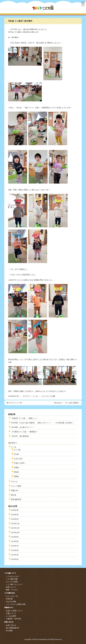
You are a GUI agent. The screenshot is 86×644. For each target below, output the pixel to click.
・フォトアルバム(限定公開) (15, 604)
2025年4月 (15, 559)
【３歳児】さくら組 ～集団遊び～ (25, 432)
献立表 (14, 495)
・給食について (10, 587)
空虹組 (16, 472)
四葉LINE (15, 491)
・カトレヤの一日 (11, 596)
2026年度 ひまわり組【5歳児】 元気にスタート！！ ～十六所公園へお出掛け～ (43, 423)
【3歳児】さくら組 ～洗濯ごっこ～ (25, 418)
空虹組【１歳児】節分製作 (20, 21)
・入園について (10, 613)
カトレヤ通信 (16, 486)
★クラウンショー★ (14, 403)
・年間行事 (8, 599)
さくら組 (17, 450)
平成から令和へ (20, 463)
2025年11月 (15, 528)
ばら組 (16, 454)
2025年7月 (15, 546)
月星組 (16, 468)
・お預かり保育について (13, 611)
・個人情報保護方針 (12, 628)
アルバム (14, 482)
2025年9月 (15, 537)
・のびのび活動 (10, 602)
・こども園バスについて (13, 584)
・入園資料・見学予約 (13, 619)
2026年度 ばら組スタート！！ (23, 427)
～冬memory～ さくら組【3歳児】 (66, 403)
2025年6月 (15, 550)
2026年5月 (15, 510)
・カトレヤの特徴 (11, 582)
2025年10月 (15, 532)
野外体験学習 (16, 499)
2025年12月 (15, 524)
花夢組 (16, 476)
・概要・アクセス (11, 590)
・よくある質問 (10, 616)
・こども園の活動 (11, 579)
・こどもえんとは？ (12, 576)
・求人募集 (8, 631)
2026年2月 (15, 519)
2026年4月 (15, 515)
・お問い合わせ (10, 625)
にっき (35, 396)
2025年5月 (15, 555)
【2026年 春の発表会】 (20, 436)
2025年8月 (15, 541)
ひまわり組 (18, 459)
